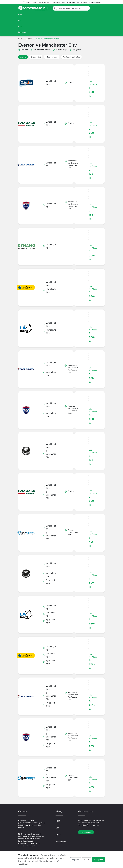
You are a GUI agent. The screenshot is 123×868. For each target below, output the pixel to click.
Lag (20, 20)
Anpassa (76, 860)
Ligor (20, 26)
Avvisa (87, 860)
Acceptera (99, 860)
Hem (20, 14)
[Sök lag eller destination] (73, 8)
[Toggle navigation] (102, 8)
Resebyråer (22, 32)
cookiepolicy (24, 864)
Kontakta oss (86, 832)
